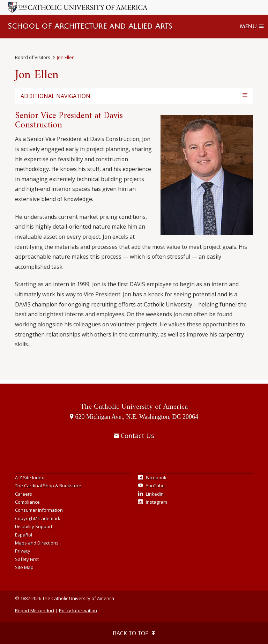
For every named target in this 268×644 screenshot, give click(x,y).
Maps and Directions (37, 543)
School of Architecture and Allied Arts (90, 26)
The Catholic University (134, 407)
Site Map (24, 567)
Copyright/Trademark (38, 518)
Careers (24, 494)
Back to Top (134, 633)
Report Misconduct (35, 610)
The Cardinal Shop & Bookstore (48, 486)
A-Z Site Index (29, 478)
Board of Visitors (33, 57)
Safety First (27, 559)
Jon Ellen (66, 57)
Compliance (27, 502)
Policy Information (78, 610)
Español (24, 535)
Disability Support (34, 526)
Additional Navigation (55, 96)
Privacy (23, 551)
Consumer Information (39, 510)
